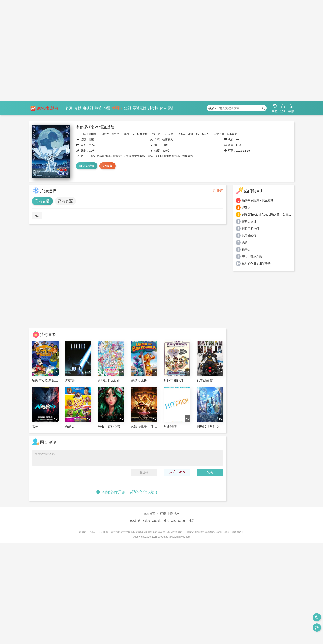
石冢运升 (171, 134)
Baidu (146, 521)
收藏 (108, 166)
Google (157, 521)
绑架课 (246, 208)
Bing (166, 521)
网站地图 (174, 513)
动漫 (107, 108)
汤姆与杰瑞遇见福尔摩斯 (258, 201)
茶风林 (182, 134)
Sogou (182, 521)
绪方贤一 (158, 134)
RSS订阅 (135, 521)
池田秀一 (206, 134)
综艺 (98, 108)
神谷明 (115, 134)
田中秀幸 (219, 134)
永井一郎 (193, 134)
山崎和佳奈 (128, 134)
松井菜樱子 (144, 134)
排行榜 (153, 108)
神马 (191, 521)
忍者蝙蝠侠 (249, 236)
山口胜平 (104, 134)
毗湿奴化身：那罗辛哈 (256, 264)
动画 (91, 139)
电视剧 (88, 108)
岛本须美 (232, 134)
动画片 (117, 108)
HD (37, 216)
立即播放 (87, 166)
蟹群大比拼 (249, 222)
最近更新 (139, 108)
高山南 (93, 134)
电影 (78, 108)
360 (174, 521)
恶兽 (245, 243)
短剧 (128, 108)
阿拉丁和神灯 (250, 229)
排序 (218, 191)
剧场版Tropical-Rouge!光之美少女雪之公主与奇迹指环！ (267, 215)
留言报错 (167, 108)
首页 (69, 108)
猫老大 (246, 250)
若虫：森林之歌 (252, 257)
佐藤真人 (168, 139)
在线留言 (149, 513)
